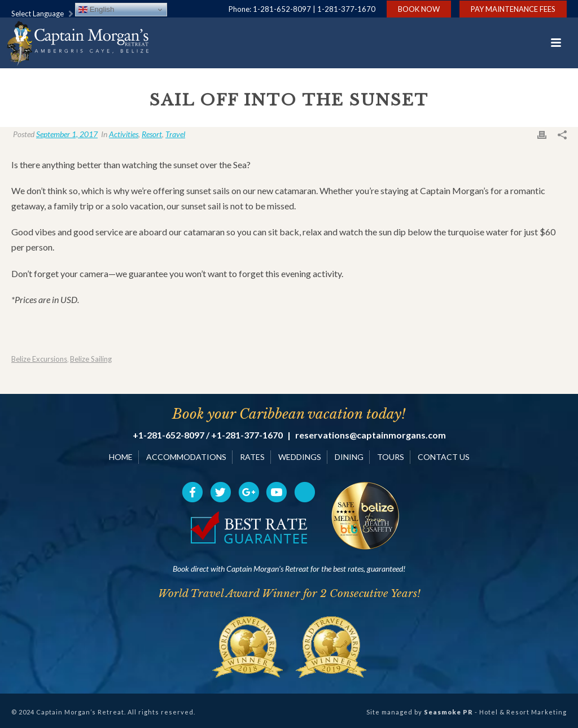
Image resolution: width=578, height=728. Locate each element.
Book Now (419, 9)
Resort (152, 134)
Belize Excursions (39, 359)
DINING (349, 457)
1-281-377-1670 (346, 9)
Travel (175, 134)
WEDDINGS (300, 457)
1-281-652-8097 (282, 9)
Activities (124, 134)
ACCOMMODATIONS (186, 457)
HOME (121, 457)
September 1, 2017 (67, 134)
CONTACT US (444, 457)
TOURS (391, 457)
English (96, 10)
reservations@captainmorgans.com (371, 435)
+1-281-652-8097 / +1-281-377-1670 (208, 435)
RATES (252, 457)
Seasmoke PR (448, 712)
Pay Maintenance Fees (513, 9)
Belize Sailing (91, 359)
